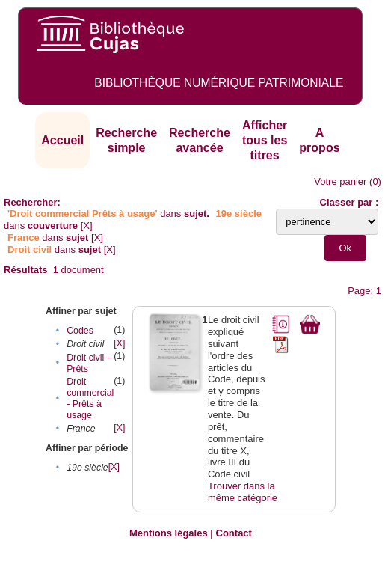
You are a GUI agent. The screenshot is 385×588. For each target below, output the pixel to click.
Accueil (62, 140)
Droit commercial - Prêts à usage (90, 398)
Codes (80, 331)
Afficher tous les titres (265, 140)
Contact (234, 533)
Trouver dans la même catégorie (243, 492)
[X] (87, 226)
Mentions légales (169, 533)
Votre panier (340, 181)
